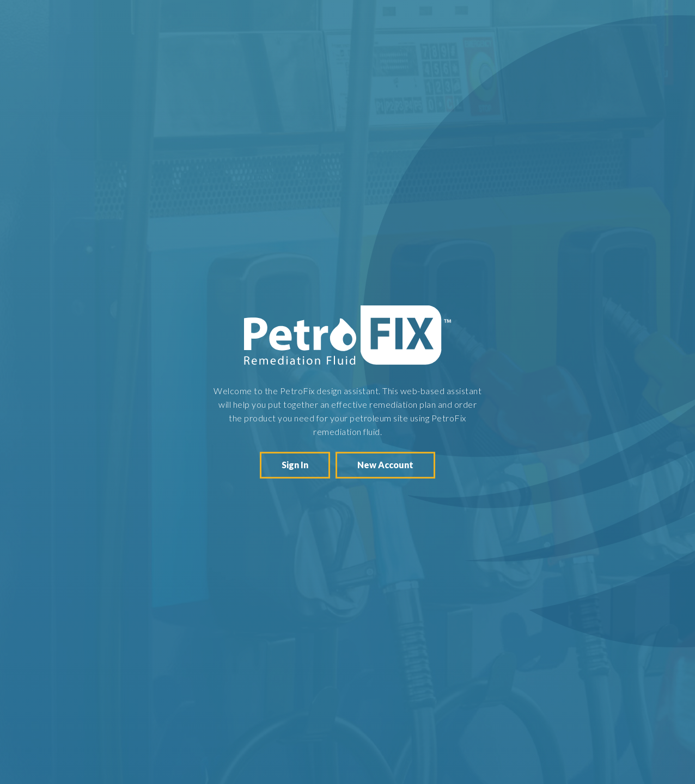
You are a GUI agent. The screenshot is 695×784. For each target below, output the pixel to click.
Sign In (295, 465)
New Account (385, 465)
